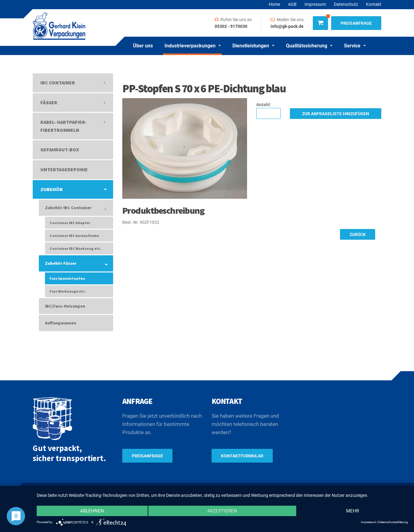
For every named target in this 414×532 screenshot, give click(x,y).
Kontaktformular (242, 456)
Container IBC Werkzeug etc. (75, 248)
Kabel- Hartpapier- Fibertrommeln (64, 126)
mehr (353, 511)
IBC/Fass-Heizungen (65, 306)
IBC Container (58, 83)
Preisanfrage (356, 23)
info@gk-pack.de (287, 26)
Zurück (358, 235)
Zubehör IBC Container (68, 208)
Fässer (49, 102)
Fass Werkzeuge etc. (68, 291)
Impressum (315, 4)
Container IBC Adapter (70, 223)
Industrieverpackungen (190, 46)
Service (352, 46)
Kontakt (374, 4)
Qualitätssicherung (307, 46)
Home (274, 4)
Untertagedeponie (64, 169)
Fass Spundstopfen (67, 278)
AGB (292, 4)
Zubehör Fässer (61, 263)
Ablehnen (92, 511)
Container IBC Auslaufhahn (74, 236)
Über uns (143, 46)
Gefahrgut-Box (60, 150)
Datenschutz (346, 4)
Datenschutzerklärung (393, 522)
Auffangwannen (61, 323)
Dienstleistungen (251, 46)
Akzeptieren (222, 511)
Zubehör (52, 189)
